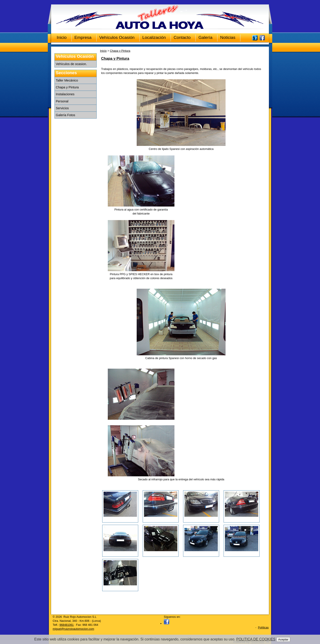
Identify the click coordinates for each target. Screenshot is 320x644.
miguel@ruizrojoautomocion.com (73, 629)
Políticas (263, 627)
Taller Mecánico (67, 80)
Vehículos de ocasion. (71, 64)
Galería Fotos (65, 115)
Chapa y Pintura (67, 87)
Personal (62, 101)
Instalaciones (65, 94)
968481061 (67, 625)
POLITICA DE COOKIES (256, 639)
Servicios (62, 108)
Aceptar (283, 639)
